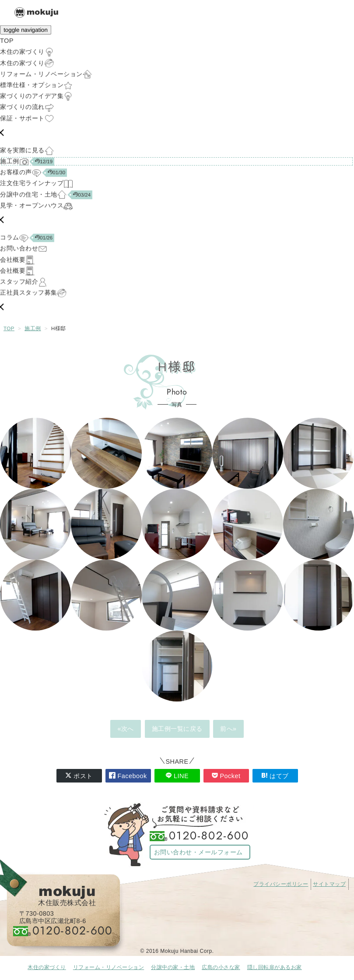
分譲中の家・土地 (173, 967)
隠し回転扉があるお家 (275, 967)
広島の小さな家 (221, 967)
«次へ (126, 729)
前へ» (228, 729)
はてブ (275, 776)
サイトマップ (329, 884)
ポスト (79, 776)
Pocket (226, 776)
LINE (177, 776)
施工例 (33, 328)
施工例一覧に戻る (177, 729)
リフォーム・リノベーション (109, 967)
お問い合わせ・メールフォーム (198, 852)
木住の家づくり (47, 967)
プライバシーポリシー (281, 884)
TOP (9, 328)
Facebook (128, 776)
